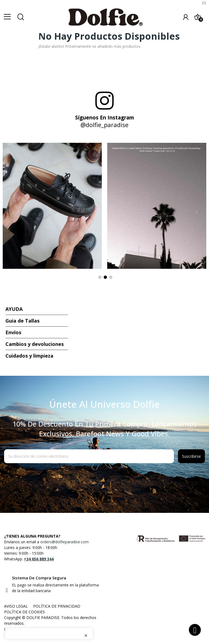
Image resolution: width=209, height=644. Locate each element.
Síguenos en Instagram (105, 118)
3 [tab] (111, 277)
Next (196, 212)
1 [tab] (100, 277)
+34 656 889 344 (39, 559)
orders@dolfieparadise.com (64, 542)
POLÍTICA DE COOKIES (24, 612)
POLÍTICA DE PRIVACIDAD (57, 606)
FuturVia (29, 629)
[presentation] (48, 476)
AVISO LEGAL (16, 606)
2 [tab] (105, 277)
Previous (13, 212)
